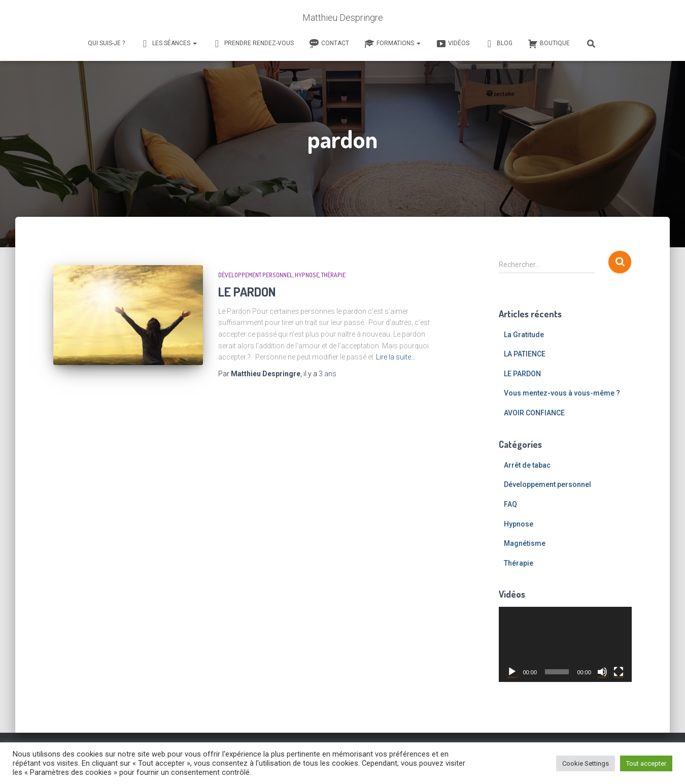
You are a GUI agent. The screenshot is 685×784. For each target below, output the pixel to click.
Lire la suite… (396, 357)
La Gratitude (524, 335)
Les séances (168, 44)
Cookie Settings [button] (586, 763)
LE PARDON (247, 291)
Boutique (549, 44)
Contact (329, 44)
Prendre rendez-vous (253, 44)
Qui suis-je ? (106, 43)
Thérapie (333, 275)
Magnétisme (525, 543)
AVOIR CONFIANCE (534, 413)
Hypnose (307, 275)
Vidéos (453, 44)
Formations (392, 44)
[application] (566, 644)
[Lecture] (512, 672)
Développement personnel (255, 275)
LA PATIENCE (525, 354)
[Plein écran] (619, 672)
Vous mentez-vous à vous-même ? (562, 393)
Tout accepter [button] (646, 763)
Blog (499, 44)
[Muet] (602, 672)
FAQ (510, 504)
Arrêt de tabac (527, 465)
